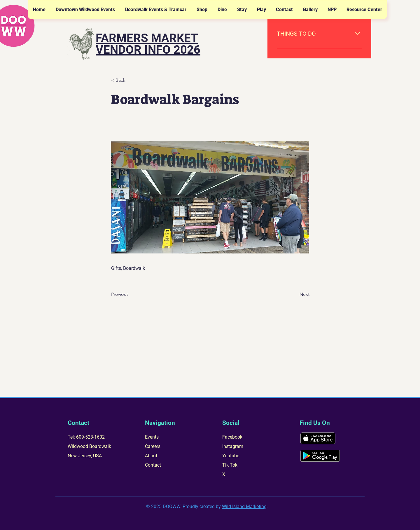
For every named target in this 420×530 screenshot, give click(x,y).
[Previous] (130, 294)
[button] (85, 10)
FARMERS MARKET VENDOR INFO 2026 (148, 44)
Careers (153, 446)
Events (152, 437)
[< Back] (130, 80)
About (151, 456)
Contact (153, 465)
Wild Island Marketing (244, 506)
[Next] (295, 294)
